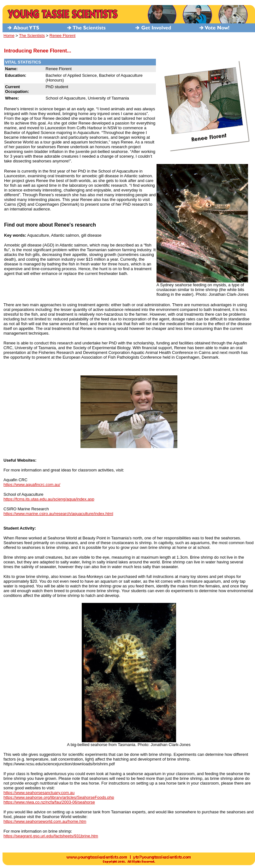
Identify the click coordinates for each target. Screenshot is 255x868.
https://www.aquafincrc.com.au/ (32, 485)
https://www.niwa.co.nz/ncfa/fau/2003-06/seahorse (49, 802)
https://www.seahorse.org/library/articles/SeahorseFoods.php (59, 797)
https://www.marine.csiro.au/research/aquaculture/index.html (58, 514)
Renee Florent (62, 36)
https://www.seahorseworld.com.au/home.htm (45, 821)
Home (9, 36)
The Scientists (32, 36)
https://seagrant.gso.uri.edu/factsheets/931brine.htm (51, 836)
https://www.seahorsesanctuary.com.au (39, 793)
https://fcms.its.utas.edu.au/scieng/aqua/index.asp (49, 499)
